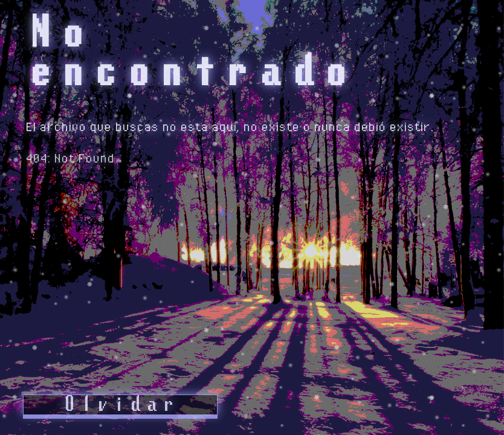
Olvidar (120, 405)
